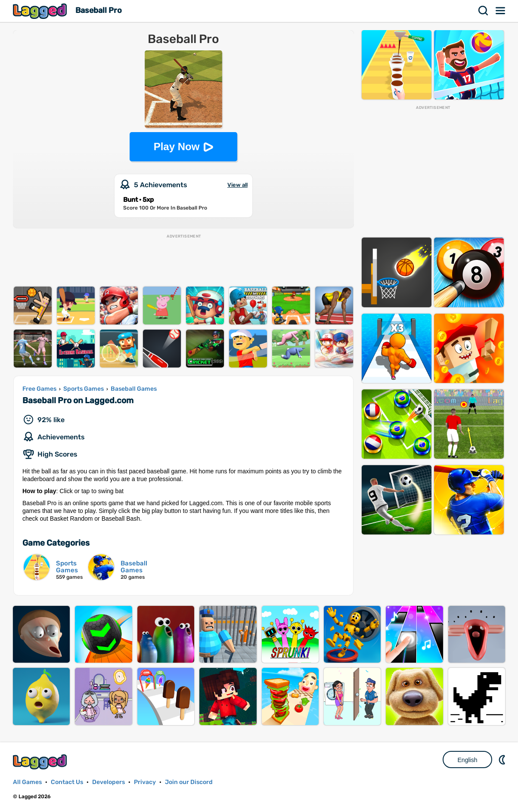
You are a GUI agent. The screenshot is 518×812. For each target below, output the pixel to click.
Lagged (41, 11)
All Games (27, 782)
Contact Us (67, 782)
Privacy (145, 782)
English (468, 760)
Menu (501, 11)
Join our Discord (189, 782)
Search (484, 11)
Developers (109, 782)
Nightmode (503, 760)
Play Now (177, 147)
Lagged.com (41, 762)
